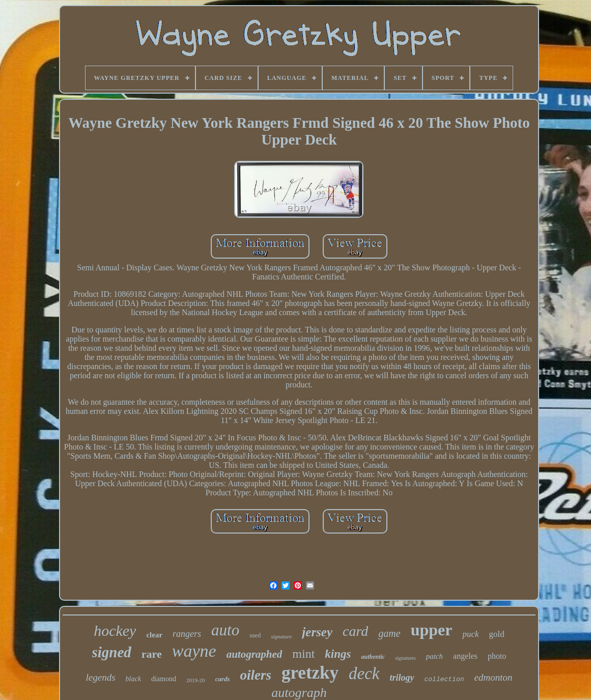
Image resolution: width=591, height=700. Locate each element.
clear (154, 635)
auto (225, 630)
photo (497, 656)
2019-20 (196, 680)
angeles (465, 656)
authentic (373, 657)
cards (223, 679)
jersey (317, 632)
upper (432, 630)
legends (101, 677)
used (255, 635)
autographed (255, 654)
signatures (405, 658)
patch (434, 656)
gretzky (310, 673)
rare (152, 654)
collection (444, 679)
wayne (194, 651)
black (133, 679)
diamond (164, 679)
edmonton (494, 677)
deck (364, 674)
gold (497, 634)
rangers (187, 634)
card (355, 631)
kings (338, 654)
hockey (115, 631)
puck (470, 634)
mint (303, 654)
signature (281, 636)
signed (112, 652)
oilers (256, 675)
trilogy (402, 678)
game (389, 633)
